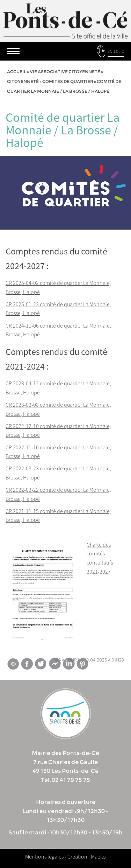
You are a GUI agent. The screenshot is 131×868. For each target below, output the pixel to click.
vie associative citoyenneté (65, 72)
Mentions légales (44, 856)
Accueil (17, 72)
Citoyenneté (23, 81)
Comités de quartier (68, 81)
